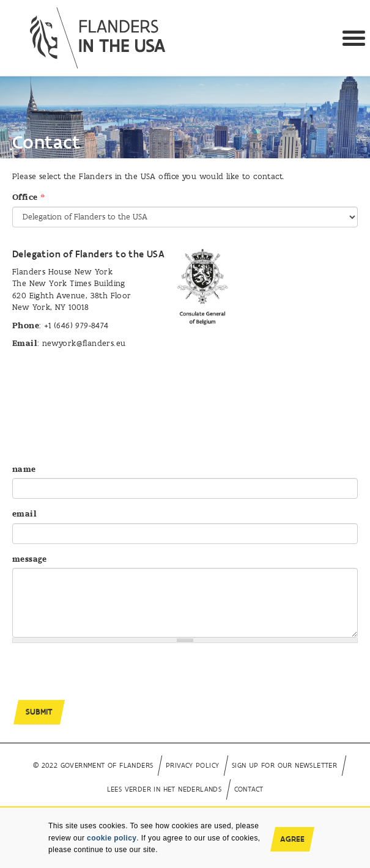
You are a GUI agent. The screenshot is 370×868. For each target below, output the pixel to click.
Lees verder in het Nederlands (165, 789)
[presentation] (105, 676)
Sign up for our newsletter (284, 765)
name (24, 469)
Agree (292, 839)
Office (28, 197)
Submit (39, 712)
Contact (249, 789)
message (30, 559)
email (24, 514)
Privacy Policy (193, 765)
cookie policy (112, 838)
